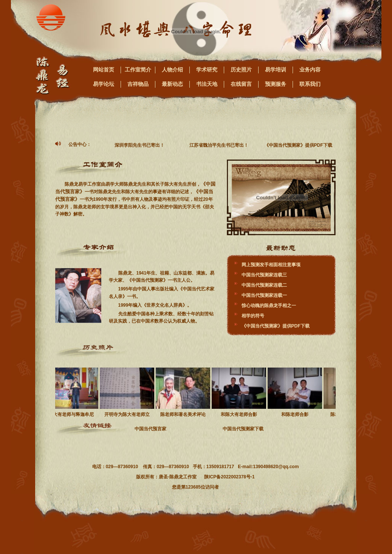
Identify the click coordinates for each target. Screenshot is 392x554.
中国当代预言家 (150, 429)
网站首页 (104, 70)
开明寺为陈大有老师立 (128, 392)
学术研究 (207, 70)
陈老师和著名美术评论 (184, 392)
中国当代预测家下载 (243, 429)
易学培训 (276, 70)
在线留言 (241, 84)
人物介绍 (172, 70)
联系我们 (310, 84)
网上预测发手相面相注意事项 (271, 265)
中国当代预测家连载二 (264, 285)
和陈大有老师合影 (240, 392)
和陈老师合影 (296, 392)
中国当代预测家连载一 (264, 295)
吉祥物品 (138, 84)
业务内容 (310, 70)
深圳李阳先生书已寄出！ (141, 145)
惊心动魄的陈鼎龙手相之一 (269, 306)
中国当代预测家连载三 (264, 275)
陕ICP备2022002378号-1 (229, 477)
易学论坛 (104, 84)
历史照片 (241, 70)
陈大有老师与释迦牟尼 (72, 392)
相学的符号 (253, 316)
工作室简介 (138, 70)
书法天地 (207, 84)
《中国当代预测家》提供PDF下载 (299, 145)
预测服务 (276, 84)
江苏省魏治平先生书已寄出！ (220, 145)
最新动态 (172, 84)
